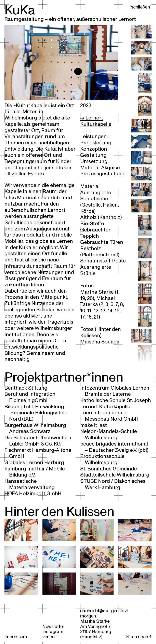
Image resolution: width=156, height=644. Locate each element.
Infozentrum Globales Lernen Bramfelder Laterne (115, 391)
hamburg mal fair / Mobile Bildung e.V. (35, 472)
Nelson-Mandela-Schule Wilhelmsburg (109, 434)
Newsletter (53, 626)
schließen (140, 7)
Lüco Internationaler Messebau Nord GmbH (109, 416)
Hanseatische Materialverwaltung (29, 484)
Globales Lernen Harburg (34, 463)
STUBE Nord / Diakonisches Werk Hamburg (113, 484)
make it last (94, 425)
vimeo (49, 637)
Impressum (16, 637)
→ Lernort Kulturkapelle (96, 121)
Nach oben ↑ (139, 637)
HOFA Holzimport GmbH (33, 494)
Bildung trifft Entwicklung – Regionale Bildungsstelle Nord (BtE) (36, 413)
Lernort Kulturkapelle (105, 407)
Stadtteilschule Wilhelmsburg (115, 475)
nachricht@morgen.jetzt (104, 611)
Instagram (53, 632)
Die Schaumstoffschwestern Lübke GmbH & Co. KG (38, 441)
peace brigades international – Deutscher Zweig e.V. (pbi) (114, 447)
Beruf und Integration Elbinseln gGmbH (30, 397)
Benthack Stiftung (26, 388)
